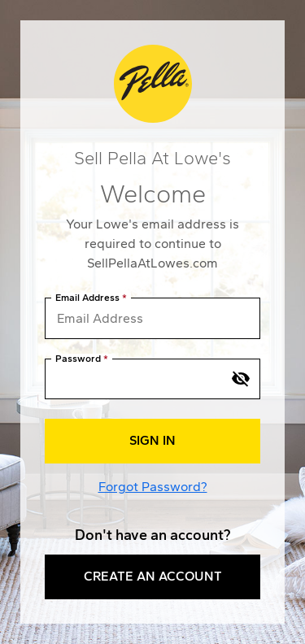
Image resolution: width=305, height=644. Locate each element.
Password (78, 359)
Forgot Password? (153, 487)
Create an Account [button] (153, 576)
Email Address (87, 298)
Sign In (152, 440)
